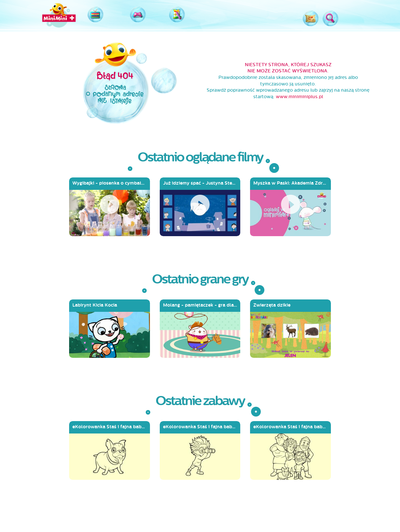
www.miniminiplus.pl (299, 97)
